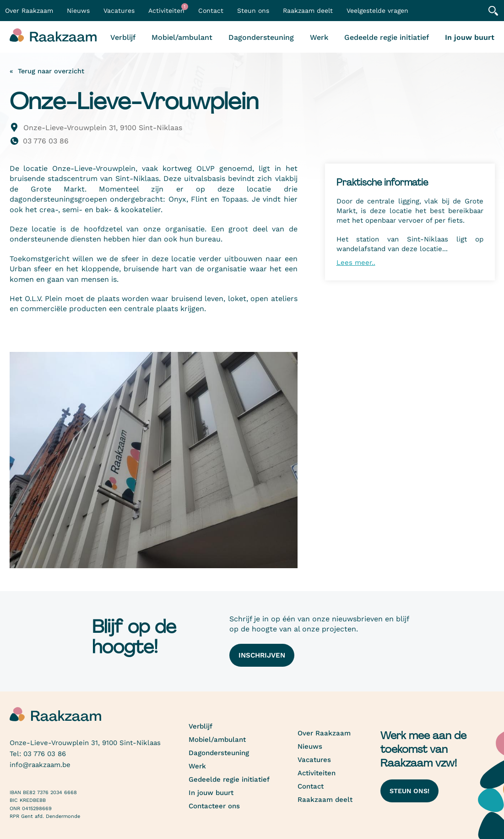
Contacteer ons (214, 806)
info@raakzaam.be (40, 765)
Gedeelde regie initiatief (387, 37)
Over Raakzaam (324, 733)
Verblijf (123, 37)
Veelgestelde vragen (377, 11)
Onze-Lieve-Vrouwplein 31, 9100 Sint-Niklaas (103, 128)
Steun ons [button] (253, 11)
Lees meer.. (356, 263)
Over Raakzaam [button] (29, 11)
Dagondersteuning (261, 37)
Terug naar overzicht (51, 71)
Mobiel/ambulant (182, 37)
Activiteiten (168, 9)
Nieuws (78, 11)
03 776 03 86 (46, 141)
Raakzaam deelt (308, 11)
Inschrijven (262, 655)
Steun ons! (409, 791)
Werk (319, 37)
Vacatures (119, 11)
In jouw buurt (470, 37)
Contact (211, 11)
